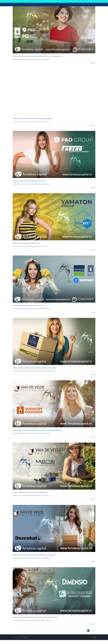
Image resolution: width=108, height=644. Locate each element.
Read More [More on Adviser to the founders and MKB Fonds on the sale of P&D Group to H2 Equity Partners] (93, 63)
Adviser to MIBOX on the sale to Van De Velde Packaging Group (30, 492)
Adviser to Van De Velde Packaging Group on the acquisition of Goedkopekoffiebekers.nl (37, 430)
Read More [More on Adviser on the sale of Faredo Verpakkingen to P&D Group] (93, 188)
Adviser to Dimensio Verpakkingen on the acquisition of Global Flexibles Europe (35, 617)
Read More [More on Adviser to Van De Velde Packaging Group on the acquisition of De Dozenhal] (93, 562)
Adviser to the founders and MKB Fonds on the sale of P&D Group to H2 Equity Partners (38, 56)
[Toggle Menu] (54, 2)
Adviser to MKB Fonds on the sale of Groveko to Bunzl (28, 305)
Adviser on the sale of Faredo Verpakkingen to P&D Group (29, 181)
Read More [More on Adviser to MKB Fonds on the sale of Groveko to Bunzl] (93, 312)
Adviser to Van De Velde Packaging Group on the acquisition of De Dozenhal (34, 555)
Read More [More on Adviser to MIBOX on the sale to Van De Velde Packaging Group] (93, 499)
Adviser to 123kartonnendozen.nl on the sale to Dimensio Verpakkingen (33, 119)
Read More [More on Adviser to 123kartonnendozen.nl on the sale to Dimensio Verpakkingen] (93, 125)
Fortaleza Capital (25, 637)
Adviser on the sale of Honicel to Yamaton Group (26, 243)
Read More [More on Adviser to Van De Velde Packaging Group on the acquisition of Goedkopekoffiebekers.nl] (93, 437)
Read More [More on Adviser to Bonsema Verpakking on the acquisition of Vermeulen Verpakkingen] (93, 374)
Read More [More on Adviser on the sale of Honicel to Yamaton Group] (93, 250)
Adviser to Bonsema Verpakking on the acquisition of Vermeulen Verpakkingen (35, 368)
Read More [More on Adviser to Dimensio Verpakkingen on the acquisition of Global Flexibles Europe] (93, 624)
